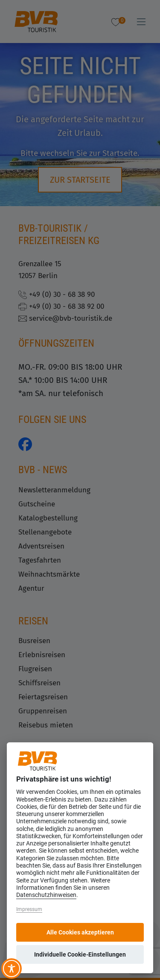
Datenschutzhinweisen (46, 895)
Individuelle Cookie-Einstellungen (80, 954)
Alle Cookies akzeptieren (80, 932)
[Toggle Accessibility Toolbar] (12, 969)
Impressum (29, 909)
